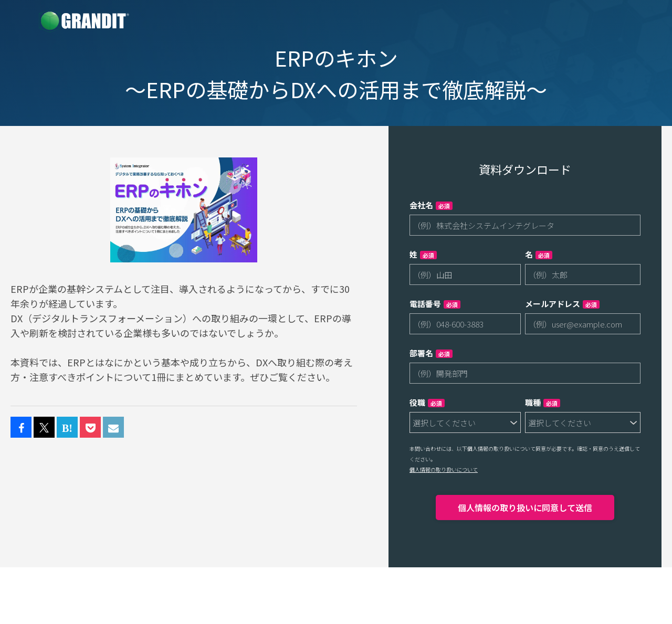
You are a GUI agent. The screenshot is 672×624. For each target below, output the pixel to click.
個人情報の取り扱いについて (444, 469)
